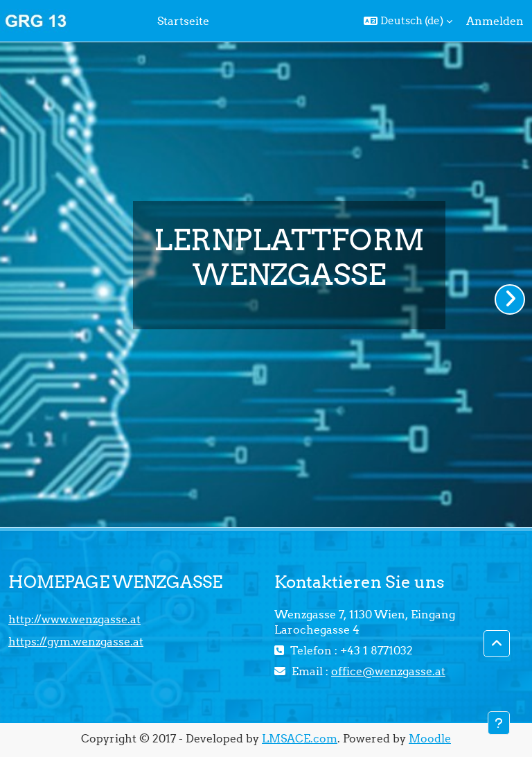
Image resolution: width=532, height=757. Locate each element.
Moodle (430, 738)
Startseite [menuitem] (183, 21)
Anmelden (495, 21)
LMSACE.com (300, 738)
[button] (408, 21)
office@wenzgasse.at (388, 671)
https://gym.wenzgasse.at (76, 641)
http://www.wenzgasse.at (74, 619)
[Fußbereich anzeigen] (499, 723)
